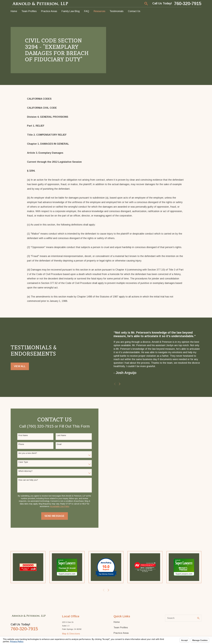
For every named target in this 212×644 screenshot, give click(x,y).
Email (59, 444)
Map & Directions (71, 634)
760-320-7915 (188, 4)
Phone (21, 444)
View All (20, 366)
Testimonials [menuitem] (117, 11)
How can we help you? (28, 480)
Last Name (61, 435)
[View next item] (120, 384)
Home (117, 622)
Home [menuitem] (14, 11)
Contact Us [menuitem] (134, 11)
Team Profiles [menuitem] (29, 11)
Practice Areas (121, 633)
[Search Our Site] (198, 618)
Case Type (23, 462)
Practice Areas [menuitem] (49, 11)
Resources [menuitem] (99, 11)
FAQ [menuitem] (87, 11)
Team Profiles (121, 628)
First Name (23, 435)
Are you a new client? (28, 453)
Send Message (54, 516)
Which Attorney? (25, 471)
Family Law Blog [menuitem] (71, 11)
